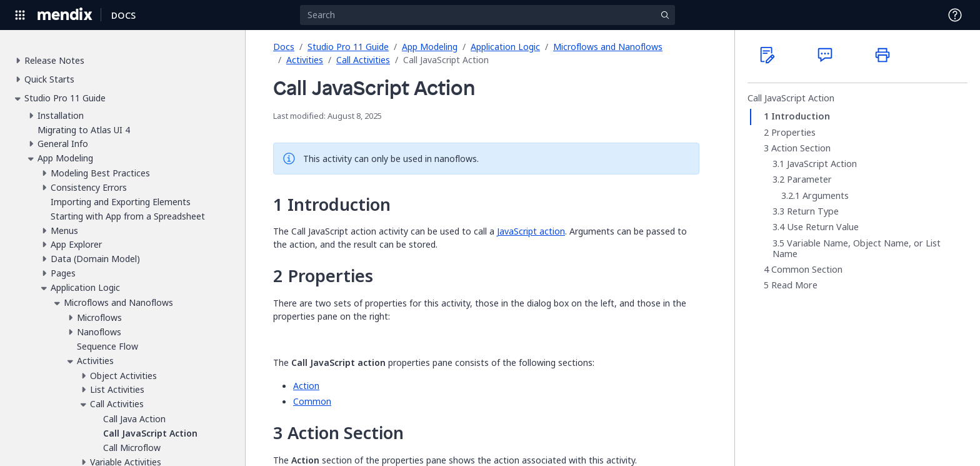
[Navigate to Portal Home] (65, 15)
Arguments (826, 196)
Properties (793, 133)
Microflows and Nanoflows (608, 47)
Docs (284, 47)
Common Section (807, 270)
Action (306, 386)
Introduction (801, 116)
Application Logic (505, 47)
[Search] (487, 15)
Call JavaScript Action (791, 98)
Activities (305, 60)
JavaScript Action (822, 164)
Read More (794, 285)
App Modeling (430, 47)
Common (312, 401)
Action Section (801, 148)
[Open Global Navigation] (20, 15)
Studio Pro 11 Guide (348, 47)
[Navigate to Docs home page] (123, 15)
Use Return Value (823, 227)
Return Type (813, 211)
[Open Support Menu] (955, 15)
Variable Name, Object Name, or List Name (857, 249)
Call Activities (363, 60)
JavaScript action (531, 231)
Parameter (809, 180)
